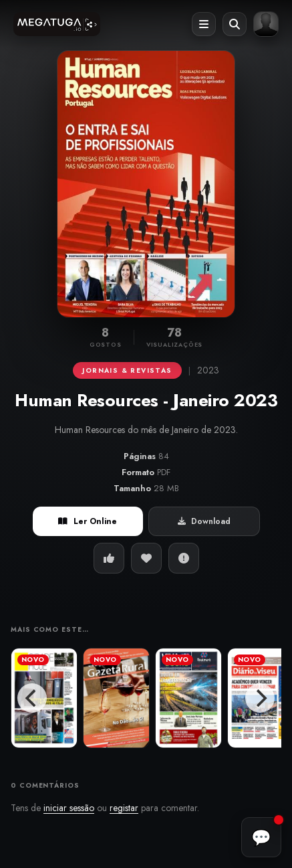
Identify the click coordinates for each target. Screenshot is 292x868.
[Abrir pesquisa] (235, 24)
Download (204, 521)
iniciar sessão (69, 808)
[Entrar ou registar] (266, 24)
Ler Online (88, 521)
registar (124, 808)
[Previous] (32, 698)
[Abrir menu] (204, 24)
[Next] (260, 698)
